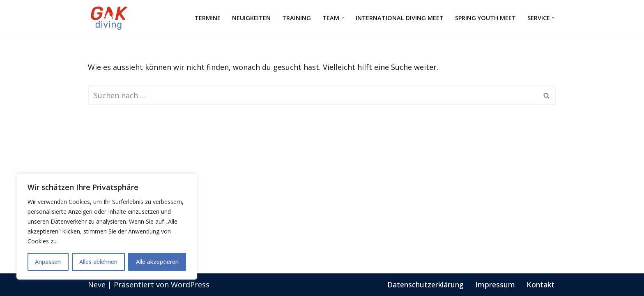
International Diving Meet (399, 18)
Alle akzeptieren (157, 262)
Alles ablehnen (98, 262)
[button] (342, 18)
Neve (97, 284)
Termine (207, 18)
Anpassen (48, 262)
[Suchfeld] (313, 95)
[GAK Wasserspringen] (110, 18)
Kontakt (540, 284)
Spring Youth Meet (485, 18)
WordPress (190, 284)
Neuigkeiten (251, 18)
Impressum (495, 284)
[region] (107, 227)
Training (296, 18)
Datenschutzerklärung (425, 284)
